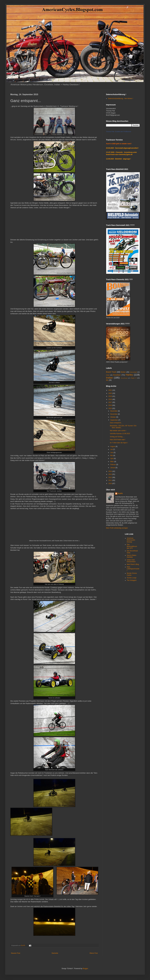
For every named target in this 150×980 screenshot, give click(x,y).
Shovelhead (124, 378)
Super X (134, 378)
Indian (109, 378)
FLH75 (120, 494)
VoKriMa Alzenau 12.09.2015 (120, 434)
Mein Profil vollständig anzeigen (117, 528)
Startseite (55, 953)
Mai (112, 456)
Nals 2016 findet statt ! (118, 440)
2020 (110, 393)
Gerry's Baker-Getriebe (132, 556)
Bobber (123, 372)
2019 (110, 396)
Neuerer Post (16, 953)
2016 (110, 405)
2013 (110, 474)
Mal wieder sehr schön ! (118, 431)
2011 (110, 480)
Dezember (114, 411)
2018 (110, 399)
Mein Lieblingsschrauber (133, 569)
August (113, 446)
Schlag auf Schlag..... (117, 437)
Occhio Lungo (132, 578)
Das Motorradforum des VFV (132, 546)
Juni (112, 453)
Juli (112, 449)
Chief (108, 375)
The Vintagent (132, 580)
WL (107, 380)
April (112, 458)
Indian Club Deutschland (131, 561)
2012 (110, 477)
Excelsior (117, 375)
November (114, 414)
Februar (113, 465)
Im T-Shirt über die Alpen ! (119, 443)
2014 (110, 471)
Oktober (113, 417)
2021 (110, 390)
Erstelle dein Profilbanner (123, 132)
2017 (110, 402)
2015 (110, 408)
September (114, 420)
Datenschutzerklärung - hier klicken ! (121, 99)
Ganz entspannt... (116, 423)
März (112, 462)
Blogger (85, 969)
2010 (110, 483)
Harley (129, 375)
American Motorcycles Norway (131, 540)
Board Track (111, 372)
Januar (113, 468)
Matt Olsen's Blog (133, 564)
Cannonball (133, 372)
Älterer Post (94, 953)
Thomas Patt (110, 132)
